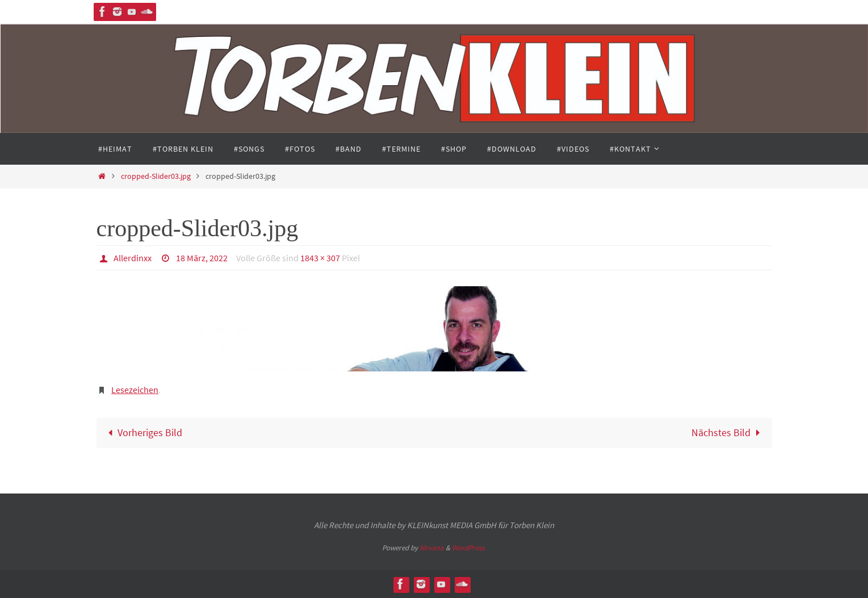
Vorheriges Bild (142, 432)
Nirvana (432, 548)
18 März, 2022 (202, 258)
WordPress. (469, 548)
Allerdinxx (133, 258)
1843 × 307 (320, 258)
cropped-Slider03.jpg (156, 176)
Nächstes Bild (728, 432)
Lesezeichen (135, 390)
